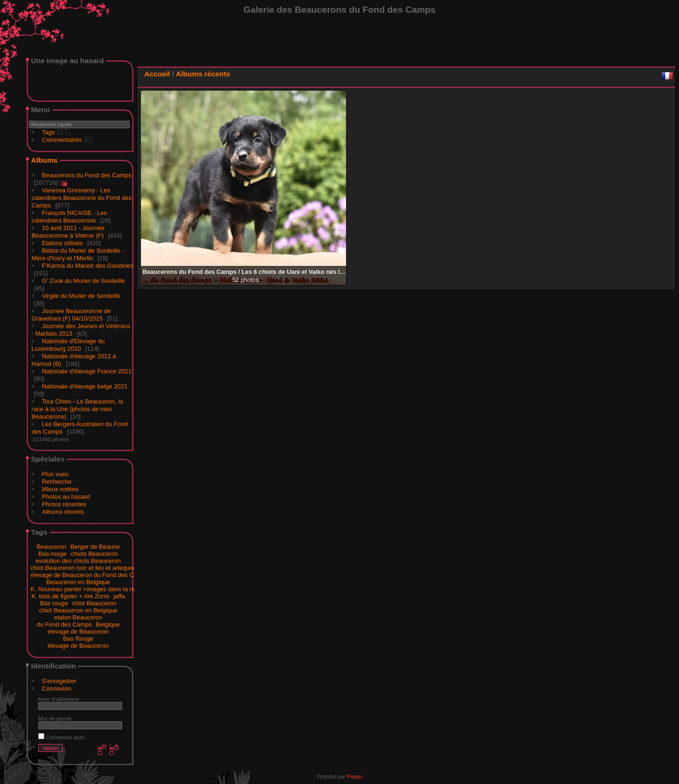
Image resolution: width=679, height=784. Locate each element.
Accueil (157, 74)
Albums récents (63, 512)
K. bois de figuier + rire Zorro (70, 596)
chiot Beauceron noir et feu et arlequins (84, 568)
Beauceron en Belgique (78, 582)
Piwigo (354, 776)
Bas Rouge (78, 639)
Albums (44, 160)
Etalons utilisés (62, 243)
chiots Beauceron (94, 554)
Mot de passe (55, 718)
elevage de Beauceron (78, 631)
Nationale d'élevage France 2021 (87, 371)
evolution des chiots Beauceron (78, 561)
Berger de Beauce (95, 547)
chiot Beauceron (94, 603)
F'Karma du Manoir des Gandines (88, 266)
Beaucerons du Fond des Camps (87, 175)
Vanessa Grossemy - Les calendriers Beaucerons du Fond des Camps (82, 198)
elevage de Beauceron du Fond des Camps (90, 575)
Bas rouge (54, 603)
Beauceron (52, 547)
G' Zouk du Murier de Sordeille (83, 281)
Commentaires (62, 140)
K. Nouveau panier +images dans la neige (88, 589)
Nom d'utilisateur (59, 699)
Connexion (57, 689)
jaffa (119, 596)
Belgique (108, 624)
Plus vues (55, 474)
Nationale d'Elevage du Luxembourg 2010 (68, 345)
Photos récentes (64, 504)
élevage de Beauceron (78, 646)
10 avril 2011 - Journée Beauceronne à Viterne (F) (68, 232)
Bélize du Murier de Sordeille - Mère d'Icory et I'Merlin (78, 254)
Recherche (57, 482)
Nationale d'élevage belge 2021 (85, 386)
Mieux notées (60, 489)
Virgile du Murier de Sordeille (81, 296)
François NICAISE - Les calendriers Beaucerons (69, 217)
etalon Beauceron (78, 617)
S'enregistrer (59, 681)
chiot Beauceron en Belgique (78, 610)
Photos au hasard (66, 497)
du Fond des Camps (64, 624)
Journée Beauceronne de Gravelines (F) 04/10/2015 (71, 315)
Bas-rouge (52, 554)
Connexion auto (62, 737)
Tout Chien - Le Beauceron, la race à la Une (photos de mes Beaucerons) (77, 409)
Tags (48, 132)
